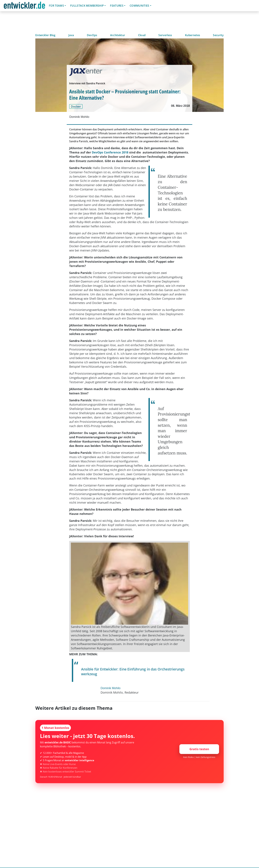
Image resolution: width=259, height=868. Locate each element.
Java (71, 35)
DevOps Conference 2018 (110, 152)
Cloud (142, 35)
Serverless (165, 35)
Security (218, 35)
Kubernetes (193, 35)
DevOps (92, 35)
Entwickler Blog (45, 35)
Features (117, 6)
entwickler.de (24, 6)
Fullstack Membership (87, 6)
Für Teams (56, 6)
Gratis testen (199, 749)
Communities (139, 6)
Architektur (118, 35)
